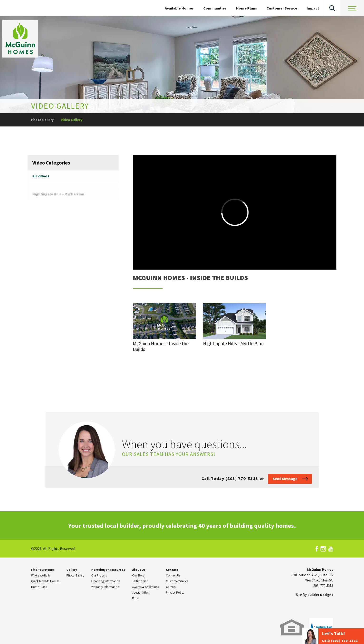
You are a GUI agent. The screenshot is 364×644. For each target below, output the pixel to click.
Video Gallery (72, 120)
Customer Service (282, 8)
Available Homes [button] (179, 8)
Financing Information (106, 581)
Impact (313, 8)
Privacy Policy (175, 593)
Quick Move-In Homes (45, 581)
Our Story (138, 575)
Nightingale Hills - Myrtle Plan (58, 194)
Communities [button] (215, 8)
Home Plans (247, 8)
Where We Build (41, 575)
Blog (135, 598)
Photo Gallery (42, 120)
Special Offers (141, 593)
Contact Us (173, 575)
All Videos (41, 176)
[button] (332, 8)
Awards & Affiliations (146, 587)
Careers (171, 587)
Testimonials (140, 581)
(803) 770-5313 (323, 586)
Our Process (99, 575)
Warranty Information (105, 587)
